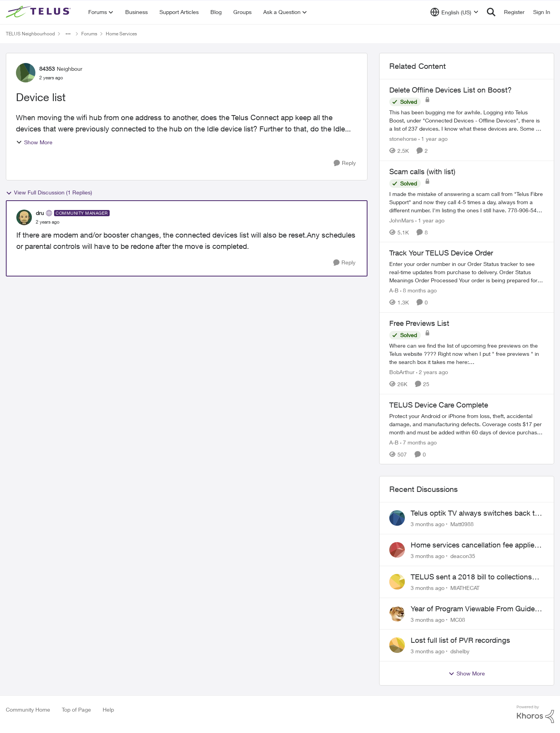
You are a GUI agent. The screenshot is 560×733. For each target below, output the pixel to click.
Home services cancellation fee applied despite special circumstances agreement (475, 545)
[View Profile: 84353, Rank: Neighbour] (26, 73)
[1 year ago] (433, 139)
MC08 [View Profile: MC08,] (458, 619)
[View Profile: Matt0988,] (397, 518)
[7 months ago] (418, 442)
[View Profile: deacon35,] (397, 550)
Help (108, 709)
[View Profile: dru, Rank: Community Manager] (24, 217)
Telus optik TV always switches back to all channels (475, 513)
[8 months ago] (418, 290)
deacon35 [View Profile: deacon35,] (463, 556)
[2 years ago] (432, 372)
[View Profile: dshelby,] (397, 645)
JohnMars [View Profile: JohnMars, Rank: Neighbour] (402, 220)
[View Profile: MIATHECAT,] (397, 582)
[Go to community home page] (39, 12)
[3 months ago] (428, 524)
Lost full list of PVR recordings (460, 640)
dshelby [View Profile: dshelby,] (460, 651)
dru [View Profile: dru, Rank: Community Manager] (40, 213)
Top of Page (76, 709)
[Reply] (345, 163)
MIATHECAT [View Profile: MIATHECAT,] (465, 588)
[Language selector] (454, 12)
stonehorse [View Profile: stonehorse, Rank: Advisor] (403, 139)
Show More (34, 142)
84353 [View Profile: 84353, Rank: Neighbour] (47, 69)
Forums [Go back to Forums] (89, 34)
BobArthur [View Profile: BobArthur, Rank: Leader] (402, 372)
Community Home (28, 709)
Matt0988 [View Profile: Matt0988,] (462, 524)
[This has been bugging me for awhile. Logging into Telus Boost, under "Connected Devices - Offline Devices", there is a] (467, 120)
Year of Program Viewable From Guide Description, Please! (473, 609)
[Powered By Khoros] (535, 714)
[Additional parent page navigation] (68, 34)
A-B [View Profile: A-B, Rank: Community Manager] (394, 290)
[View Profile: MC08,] (397, 614)
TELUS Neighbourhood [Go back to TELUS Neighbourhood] (30, 34)
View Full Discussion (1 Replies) (49, 192)
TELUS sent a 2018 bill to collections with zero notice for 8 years (471, 577)
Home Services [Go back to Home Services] (121, 34)
